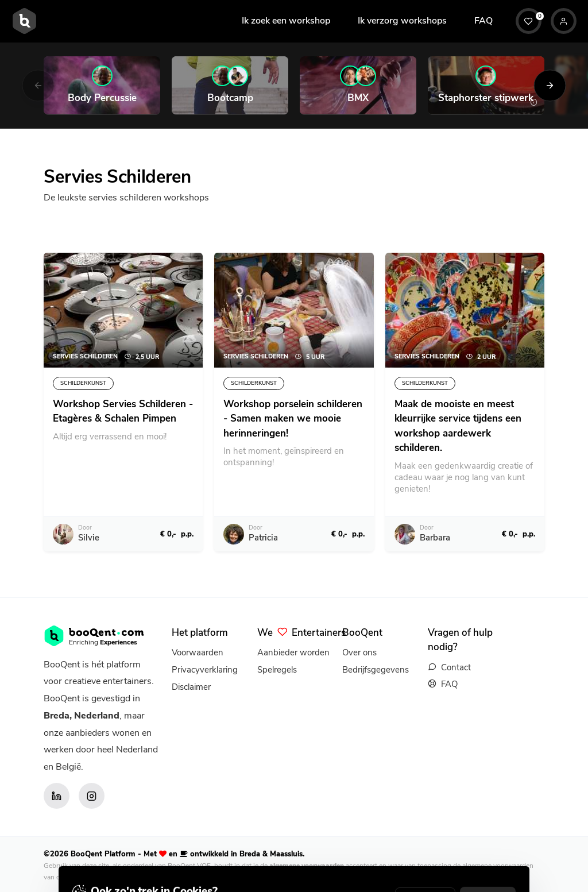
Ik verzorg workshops (402, 21)
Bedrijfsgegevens (376, 670)
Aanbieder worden (293, 652)
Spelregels (277, 670)
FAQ (483, 21)
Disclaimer (191, 687)
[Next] (550, 85)
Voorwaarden (198, 652)
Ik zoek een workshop (286, 21)
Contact (456, 667)
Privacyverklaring (205, 670)
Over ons (359, 652)
